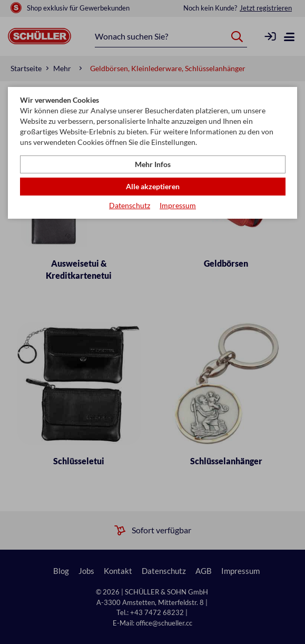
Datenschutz (130, 205)
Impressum (178, 205)
